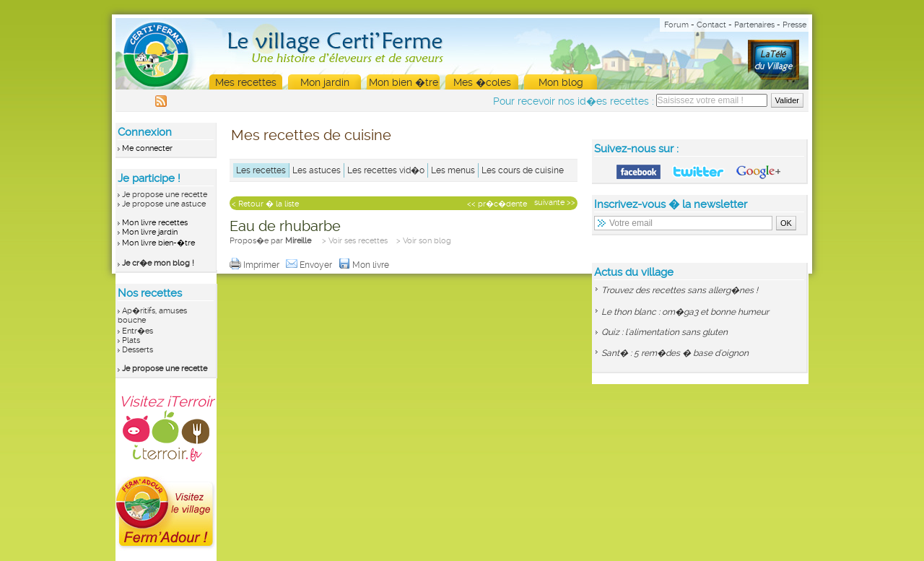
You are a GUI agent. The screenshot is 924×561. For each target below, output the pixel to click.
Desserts (138, 350)
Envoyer (310, 265)
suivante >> (555, 203)
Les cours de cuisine (523, 170)
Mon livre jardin (150, 232)
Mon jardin (325, 82)
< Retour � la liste (265, 204)
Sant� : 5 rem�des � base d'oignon (675, 353)
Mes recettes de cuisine (311, 135)
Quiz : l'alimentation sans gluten (664, 332)
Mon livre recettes (155, 223)
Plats (131, 340)
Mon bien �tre (404, 82)
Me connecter (147, 148)
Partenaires (754, 25)
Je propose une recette (165, 195)
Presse (794, 25)
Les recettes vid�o (386, 170)
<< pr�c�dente (497, 204)
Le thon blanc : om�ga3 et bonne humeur (685, 312)
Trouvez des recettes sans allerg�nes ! (680, 290)
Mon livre (365, 265)
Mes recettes (246, 82)
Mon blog (561, 82)
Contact (711, 25)
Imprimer (256, 265)
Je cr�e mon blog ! (158, 263)
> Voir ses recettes (355, 241)
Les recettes (261, 170)
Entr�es (138, 331)
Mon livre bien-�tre (158, 243)
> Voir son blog (424, 241)
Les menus (453, 170)
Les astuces (317, 170)
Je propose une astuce (164, 204)
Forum (676, 25)
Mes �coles (482, 82)
